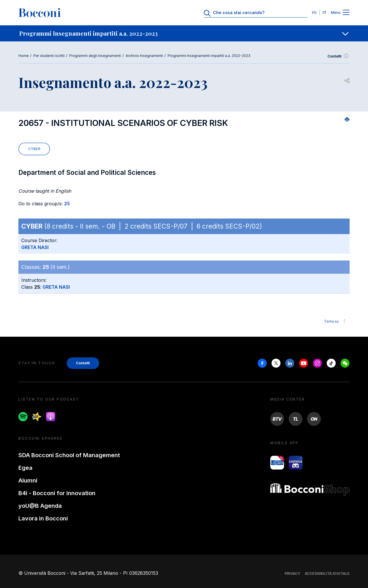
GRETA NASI (35, 247)
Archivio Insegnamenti (144, 56)
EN (314, 13)
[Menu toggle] (346, 13)
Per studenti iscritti (49, 56)
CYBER (34, 149)
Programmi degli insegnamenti (95, 56)
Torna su (336, 321)
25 (67, 204)
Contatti (339, 56)
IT (324, 13)
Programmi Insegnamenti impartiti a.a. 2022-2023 (209, 56)
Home (24, 56)
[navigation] (184, 33)
